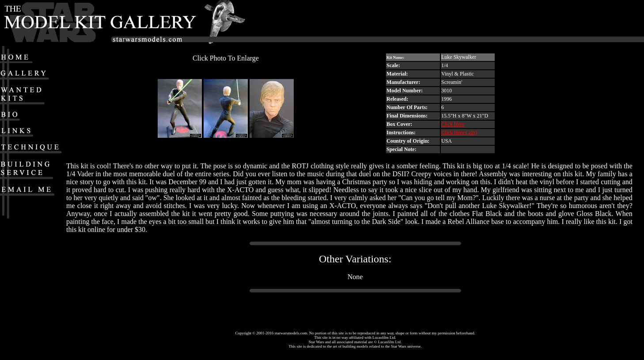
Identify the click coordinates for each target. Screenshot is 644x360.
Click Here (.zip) (459, 133)
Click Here (453, 124)
